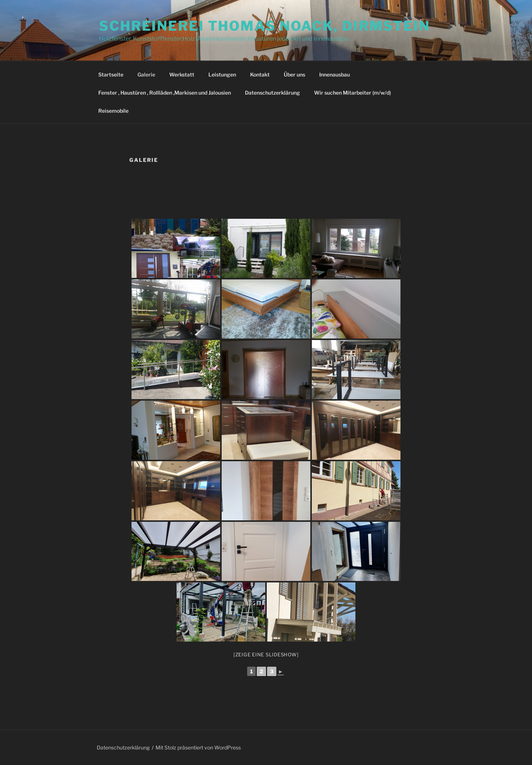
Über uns (294, 74)
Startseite (111, 74)
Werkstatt (182, 74)
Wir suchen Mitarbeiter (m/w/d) (352, 93)
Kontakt (260, 74)
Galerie (146, 74)
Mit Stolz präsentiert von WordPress (198, 747)
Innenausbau (335, 74)
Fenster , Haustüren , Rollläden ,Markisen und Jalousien (165, 93)
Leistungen (222, 74)
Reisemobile (113, 111)
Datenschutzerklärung (272, 93)
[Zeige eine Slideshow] (266, 654)
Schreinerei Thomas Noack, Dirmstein (265, 26)
